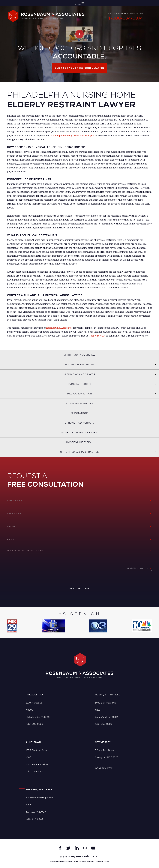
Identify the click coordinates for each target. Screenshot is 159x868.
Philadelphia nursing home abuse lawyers (73, 136)
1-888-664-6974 (126, 18)
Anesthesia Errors (79, 403)
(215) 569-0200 (34, 724)
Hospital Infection (79, 442)
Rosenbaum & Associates (60, 328)
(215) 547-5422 (34, 819)
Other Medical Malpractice (79, 452)
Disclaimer (99, 861)
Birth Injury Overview (79, 355)
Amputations (79, 413)
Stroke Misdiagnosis (79, 423)
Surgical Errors (80, 384)
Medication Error (80, 394)
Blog (107, 861)
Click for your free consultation (79, 68)
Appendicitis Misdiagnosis (80, 432)
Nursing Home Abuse (79, 365)
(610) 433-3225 (34, 771)
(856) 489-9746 (104, 768)
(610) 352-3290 (104, 724)
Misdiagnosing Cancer (79, 374)
